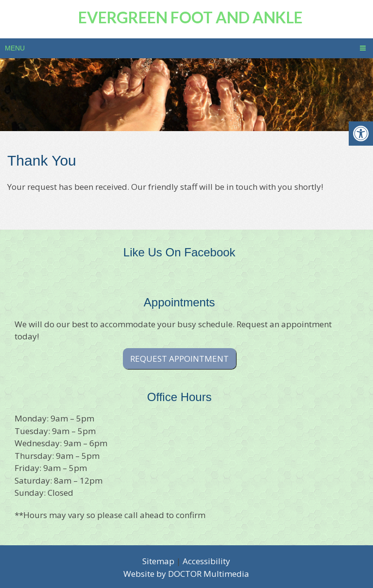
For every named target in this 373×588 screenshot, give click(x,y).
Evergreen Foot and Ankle (190, 17)
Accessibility (206, 561)
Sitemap (158, 561)
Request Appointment (179, 359)
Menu (15, 48)
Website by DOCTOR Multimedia (186, 574)
